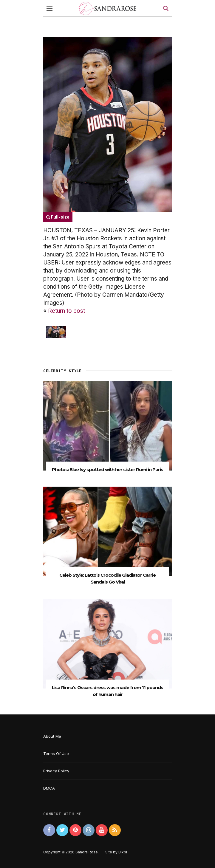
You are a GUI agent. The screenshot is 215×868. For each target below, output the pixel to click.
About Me (52, 736)
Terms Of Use (56, 753)
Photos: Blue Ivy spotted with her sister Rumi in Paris (107, 469)
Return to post (66, 311)
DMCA (49, 788)
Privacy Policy (56, 771)
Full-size (58, 217)
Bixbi (123, 852)
